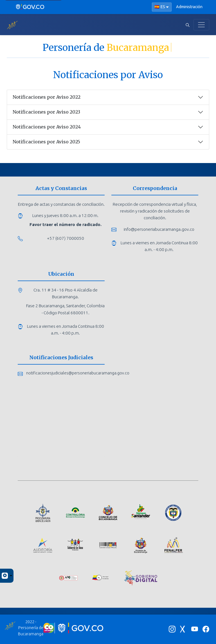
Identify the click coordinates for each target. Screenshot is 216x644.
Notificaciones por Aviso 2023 (46, 112)
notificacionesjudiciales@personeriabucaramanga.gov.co (78, 373)
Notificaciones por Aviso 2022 (47, 97)
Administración (189, 7)
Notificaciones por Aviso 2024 (47, 127)
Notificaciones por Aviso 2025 (46, 142)
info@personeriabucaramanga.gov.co (159, 229)
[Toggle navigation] (201, 25)
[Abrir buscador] (188, 25)
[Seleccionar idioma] (162, 7)
